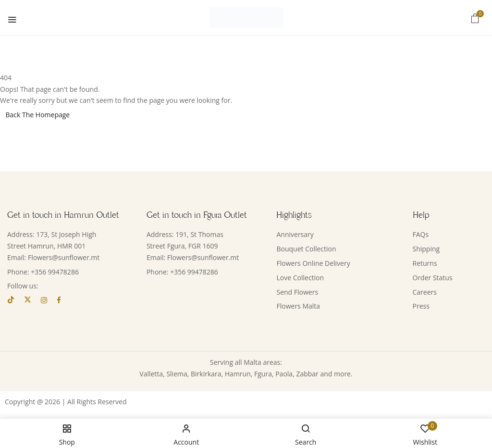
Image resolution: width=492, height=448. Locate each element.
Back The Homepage (38, 115)
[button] (475, 18)
